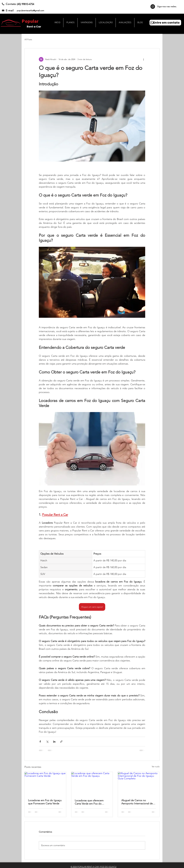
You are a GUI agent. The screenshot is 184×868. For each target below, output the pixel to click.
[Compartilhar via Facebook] (40, 742)
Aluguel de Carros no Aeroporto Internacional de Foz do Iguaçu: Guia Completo (137, 802)
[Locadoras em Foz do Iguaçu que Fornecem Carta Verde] (45, 784)
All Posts (28, 39)
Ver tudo (156, 767)
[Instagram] (153, 7)
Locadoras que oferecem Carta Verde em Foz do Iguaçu (89, 802)
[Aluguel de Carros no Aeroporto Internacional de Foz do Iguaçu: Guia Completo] (139, 784)
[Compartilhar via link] (61, 742)
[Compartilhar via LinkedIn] (54, 742)
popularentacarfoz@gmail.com (30, 11)
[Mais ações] (143, 59)
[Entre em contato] (165, 23)
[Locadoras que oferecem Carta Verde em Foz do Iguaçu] (92, 784)
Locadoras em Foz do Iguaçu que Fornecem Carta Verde (45, 802)
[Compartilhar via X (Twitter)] (47, 742)
